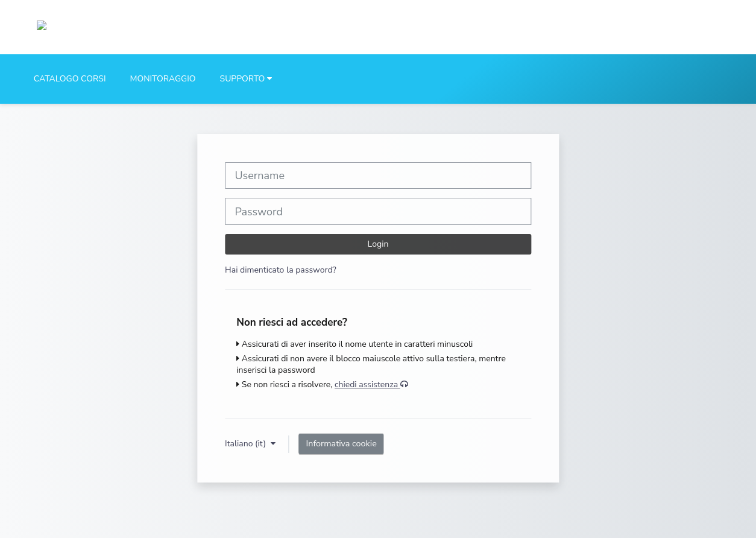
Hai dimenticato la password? (281, 270)
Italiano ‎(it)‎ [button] (247, 444)
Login (378, 244)
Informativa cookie (342, 443)
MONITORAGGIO (162, 79)
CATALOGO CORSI (70, 79)
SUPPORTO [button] (243, 79)
